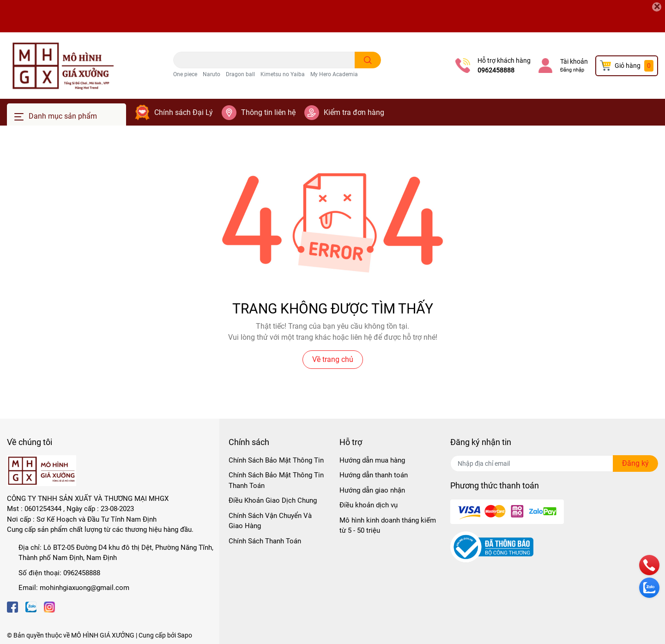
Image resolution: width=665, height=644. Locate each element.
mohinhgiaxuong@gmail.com (85, 588)
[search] (368, 60)
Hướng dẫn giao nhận (372, 490)
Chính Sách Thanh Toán (265, 541)
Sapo (185, 635)
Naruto (212, 74)
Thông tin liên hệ (268, 112)
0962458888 (496, 70)
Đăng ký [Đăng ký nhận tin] (635, 463)
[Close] (657, 7)
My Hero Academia (334, 74)
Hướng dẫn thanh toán (374, 475)
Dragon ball (240, 74)
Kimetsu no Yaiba (283, 74)
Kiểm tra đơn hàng (354, 112)
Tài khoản (574, 61)
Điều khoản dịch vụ (369, 505)
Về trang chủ (333, 359)
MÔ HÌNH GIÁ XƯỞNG (103, 635)
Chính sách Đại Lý (184, 112)
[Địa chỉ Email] (554, 463)
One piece (185, 74)
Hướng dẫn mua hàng (372, 460)
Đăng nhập (572, 70)
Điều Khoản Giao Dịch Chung (273, 500)
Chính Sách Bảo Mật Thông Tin (276, 460)
